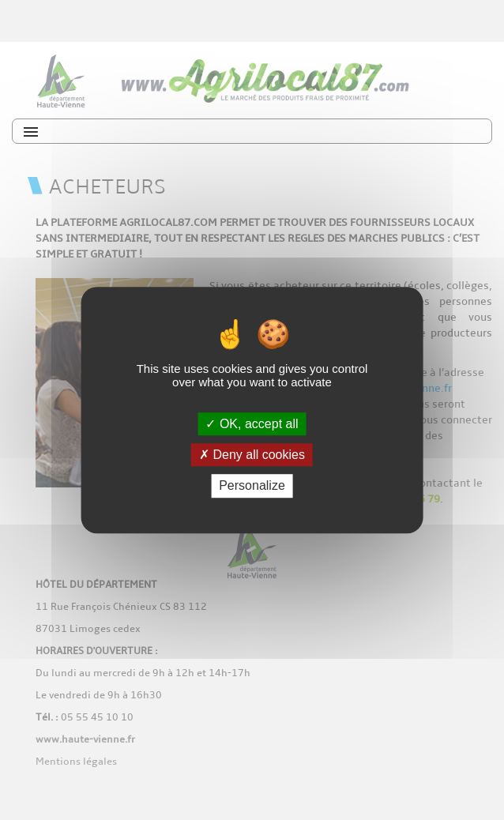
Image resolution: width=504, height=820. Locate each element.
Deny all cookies (252, 455)
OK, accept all (252, 424)
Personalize (252, 486)
